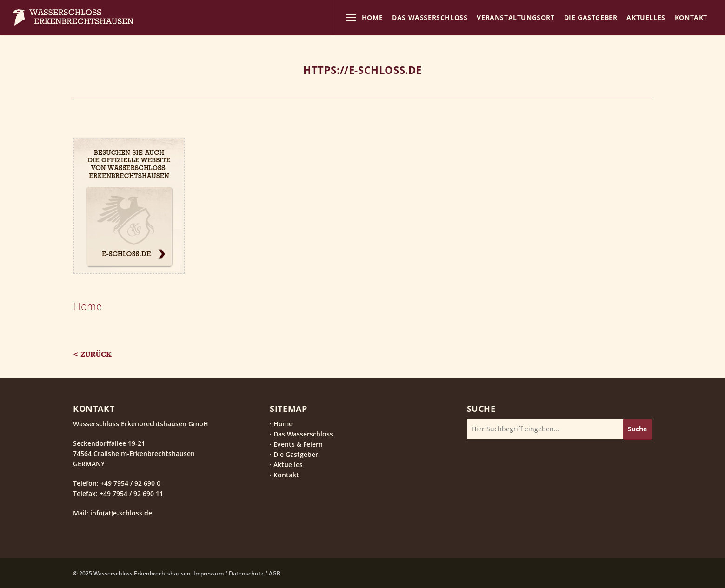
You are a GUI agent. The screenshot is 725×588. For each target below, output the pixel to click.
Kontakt (286, 475)
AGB (275, 573)
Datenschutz (246, 573)
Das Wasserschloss (303, 434)
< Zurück (92, 354)
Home (87, 306)
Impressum (209, 573)
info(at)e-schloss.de (120, 513)
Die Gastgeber (296, 454)
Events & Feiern (298, 444)
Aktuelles (288, 465)
